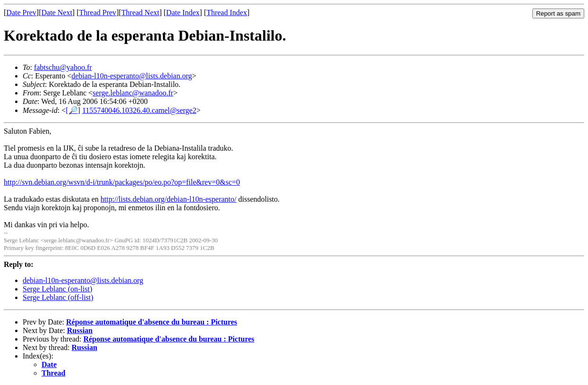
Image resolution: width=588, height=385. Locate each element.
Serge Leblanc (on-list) (57, 289)
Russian (80, 330)
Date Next (57, 13)
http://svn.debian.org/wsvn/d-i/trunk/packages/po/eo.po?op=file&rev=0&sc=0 (122, 182)
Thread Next (140, 13)
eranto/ (226, 199)
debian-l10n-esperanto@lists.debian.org (132, 76)
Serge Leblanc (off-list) (58, 297)
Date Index (183, 13)
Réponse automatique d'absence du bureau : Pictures (152, 322)
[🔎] (73, 110)
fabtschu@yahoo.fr (63, 67)
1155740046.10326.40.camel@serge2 (139, 110)
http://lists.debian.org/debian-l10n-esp (158, 199)
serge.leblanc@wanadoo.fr (133, 93)
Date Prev (21, 13)
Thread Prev (98, 13)
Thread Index (227, 13)
